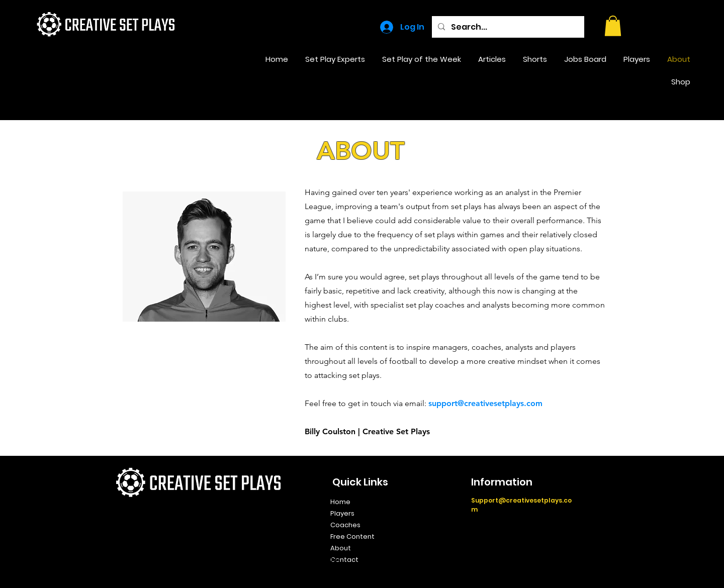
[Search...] (507, 27)
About (341, 548)
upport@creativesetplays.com (487, 403)
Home (340, 502)
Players (342, 513)
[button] (613, 26)
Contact (344, 560)
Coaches (345, 525)
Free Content (352, 536)
